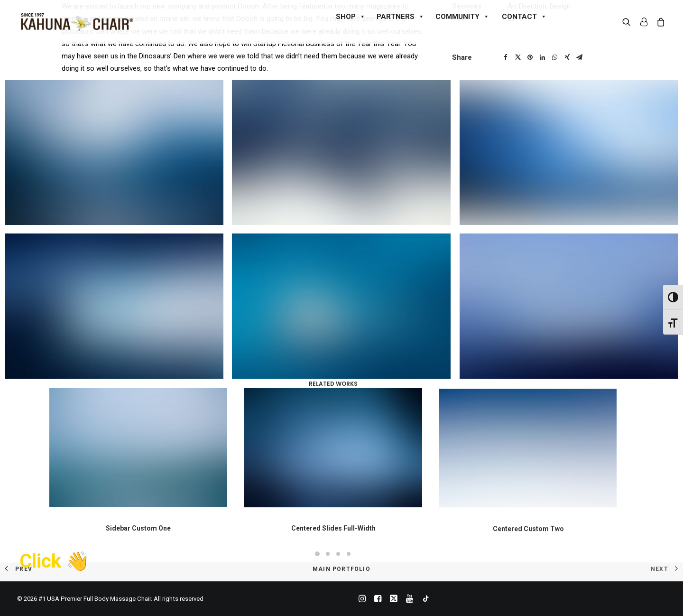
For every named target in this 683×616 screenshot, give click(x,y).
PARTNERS (401, 17)
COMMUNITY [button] (462, 17)
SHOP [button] (351, 17)
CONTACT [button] (524, 17)
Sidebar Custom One (138, 537)
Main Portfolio (341, 569)
